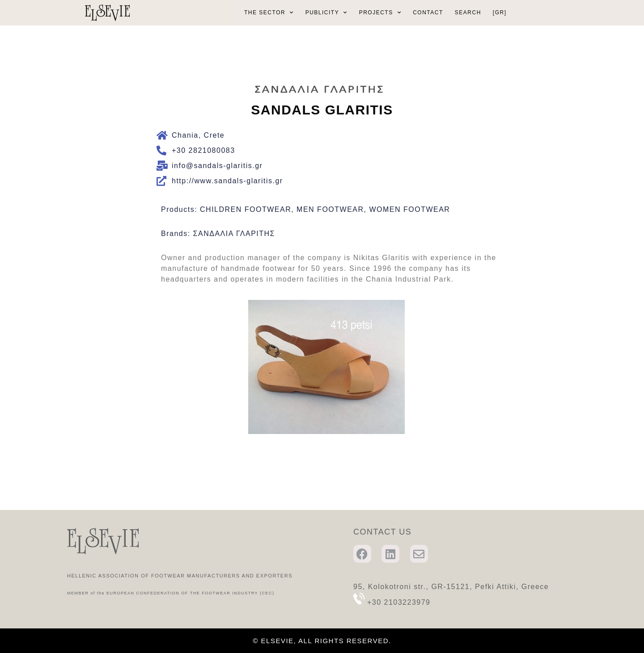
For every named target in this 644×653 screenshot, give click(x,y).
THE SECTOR (269, 13)
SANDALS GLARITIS (322, 110)
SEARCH (468, 13)
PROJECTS (380, 13)
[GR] (500, 13)
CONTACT (428, 13)
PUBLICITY (326, 13)
